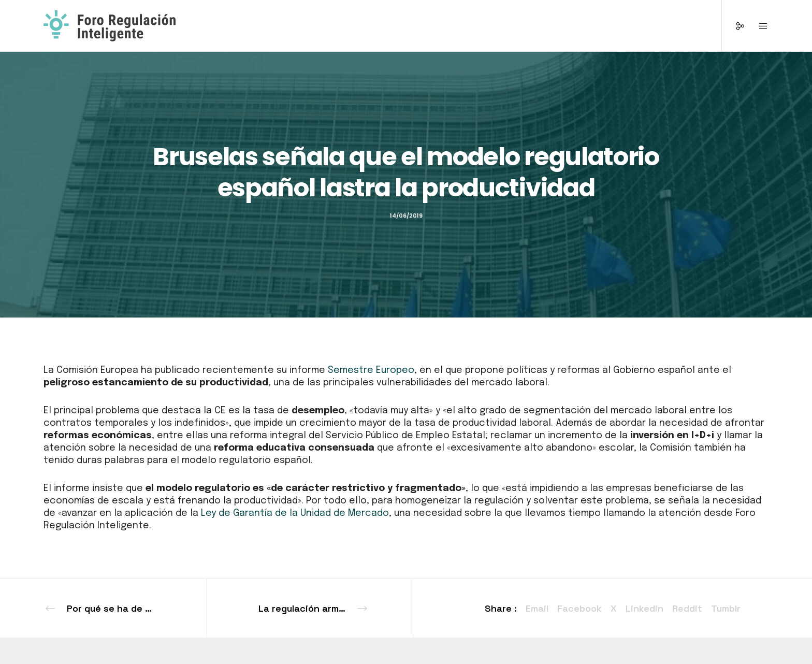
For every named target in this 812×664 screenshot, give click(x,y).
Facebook (579, 608)
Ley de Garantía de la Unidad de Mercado (295, 513)
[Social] (734, 26)
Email (537, 608)
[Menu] (757, 26)
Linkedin (644, 608)
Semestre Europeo (371, 370)
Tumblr (726, 608)
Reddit (687, 608)
